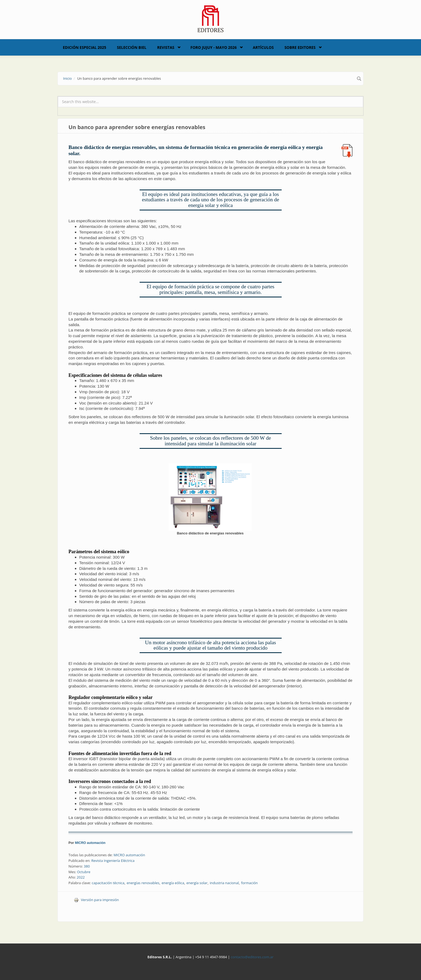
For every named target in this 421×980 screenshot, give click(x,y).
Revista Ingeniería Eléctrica (113, 861)
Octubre (84, 872)
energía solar (197, 883)
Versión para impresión (96, 900)
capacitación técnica (108, 883)
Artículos (263, 47)
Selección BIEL (132, 47)
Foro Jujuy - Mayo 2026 (213, 47)
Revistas (166, 47)
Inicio (67, 78)
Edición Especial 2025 (85, 47)
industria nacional (224, 883)
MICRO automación (90, 843)
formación (249, 883)
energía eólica (173, 883)
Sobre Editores (300, 47)
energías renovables (143, 883)
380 (87, 866)
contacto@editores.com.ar (252, 957)
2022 (81, 877)
